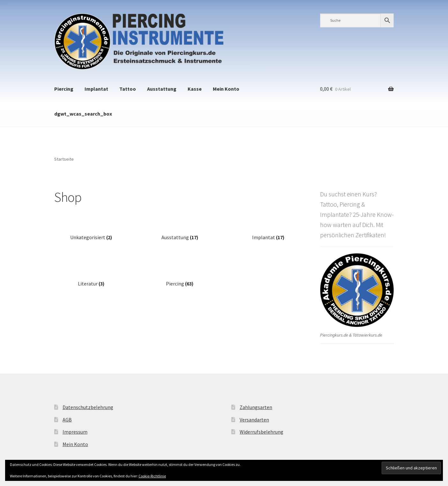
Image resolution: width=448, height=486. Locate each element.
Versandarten (254, 420)
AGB (67, 420)
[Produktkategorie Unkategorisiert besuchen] (91, 232)
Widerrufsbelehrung (261, 432)
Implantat (96, 89)
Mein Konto (226, 89)
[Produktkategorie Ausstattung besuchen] (180, 232)
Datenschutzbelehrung (88, 407)
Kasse (195, 89)
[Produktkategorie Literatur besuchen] (91, 279)
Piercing (64, 89)
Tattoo (128, 89)
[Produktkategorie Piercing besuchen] (180, 279)
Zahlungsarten (256, 407)
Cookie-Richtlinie (152, 476)
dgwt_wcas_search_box (83, 114)
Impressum (75, 432)
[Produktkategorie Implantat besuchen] (268, 232)
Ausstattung (162, 89)
